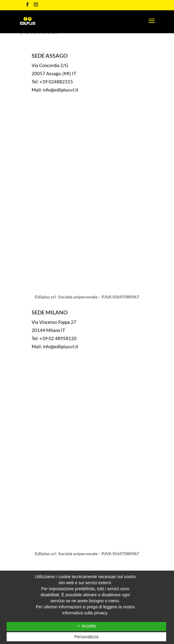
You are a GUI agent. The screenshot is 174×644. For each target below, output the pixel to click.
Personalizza (86, 637)
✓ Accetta (86, 626)
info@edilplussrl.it (61, 90)
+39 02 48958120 (58, 338)
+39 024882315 (56, 82)
